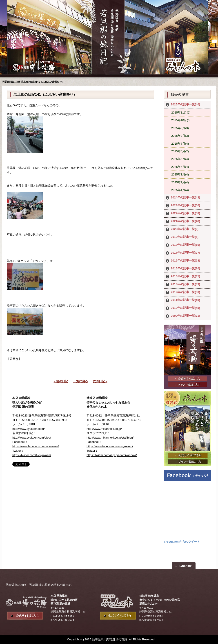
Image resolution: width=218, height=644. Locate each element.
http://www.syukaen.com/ (29, 429)
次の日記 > (100, 381)
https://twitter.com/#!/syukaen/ (32, 455)
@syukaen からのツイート (182, 542)
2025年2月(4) (180, 182)
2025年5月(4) (180, 159)
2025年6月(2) (180, 151)
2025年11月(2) (181, 113)
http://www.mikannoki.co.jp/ (104, 429)
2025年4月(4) (180, 167)
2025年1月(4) (180, 190)
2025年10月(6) (181, 120)
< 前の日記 (61, 381)
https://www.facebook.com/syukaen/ (36, 446)
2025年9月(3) (180, 128)
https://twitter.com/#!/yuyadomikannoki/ (112, 455)
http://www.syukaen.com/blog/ (32, 438)
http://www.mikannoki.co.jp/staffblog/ (110, 438)
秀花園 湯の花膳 (117, 639)
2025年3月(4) (180, 174)
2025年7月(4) (180, 144)
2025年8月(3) (180, 136)
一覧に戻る (81, 381)
